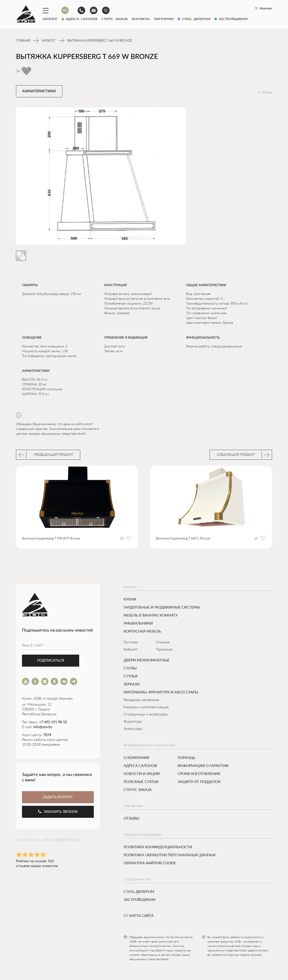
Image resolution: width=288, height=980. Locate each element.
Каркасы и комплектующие (146, 708)
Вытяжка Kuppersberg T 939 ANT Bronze (51, 539)
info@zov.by (43, 728)
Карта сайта (139, 916)
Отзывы (131, 819)
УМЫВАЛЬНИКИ (138, 624)
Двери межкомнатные (147, 661)
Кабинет (130, 650)
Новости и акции (142, 774)
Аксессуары (133, 730)
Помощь (186, 758)
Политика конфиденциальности (158, 848)
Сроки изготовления (199, 774)
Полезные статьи (141, 782)
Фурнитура (133, 722)
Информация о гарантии (203, 766)
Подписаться (51, 661)
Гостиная (131, 643)
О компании (136, 758)
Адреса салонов (79, 19)
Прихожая (164, 650)
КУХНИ (130, 600)
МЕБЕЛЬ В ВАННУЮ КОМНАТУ (151, 616)
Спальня (163, 643)
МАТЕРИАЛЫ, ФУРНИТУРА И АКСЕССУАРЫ (161, 693)
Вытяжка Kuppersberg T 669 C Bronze (183, 539)
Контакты (141, 19)
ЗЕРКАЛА (132, 685)
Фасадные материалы (141, 701)
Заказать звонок (58, 812)
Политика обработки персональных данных (170, 856)
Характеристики (39, 92)
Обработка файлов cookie (150, 864)
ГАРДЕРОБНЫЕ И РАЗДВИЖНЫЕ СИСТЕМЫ (162, 608)
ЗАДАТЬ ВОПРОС (58, 798)
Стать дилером (194, 19)
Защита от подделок (199, 782)
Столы (130, 669)
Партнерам (164, 19)
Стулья (130, 677)
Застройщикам (231, 19)
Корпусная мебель (142, 632)
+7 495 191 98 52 (53, 723)
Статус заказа (115, 19)
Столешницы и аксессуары (146, 715)
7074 (47, 736)
